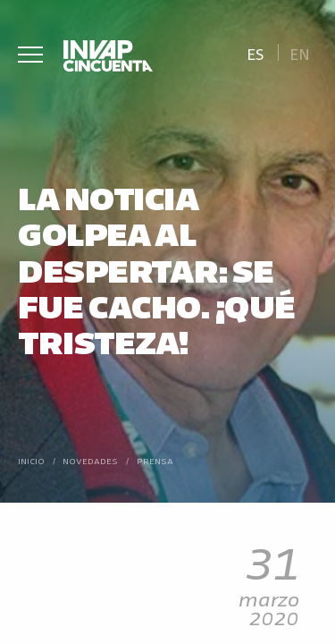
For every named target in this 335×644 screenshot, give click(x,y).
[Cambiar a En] (300, 52)
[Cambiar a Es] (255, 52)
